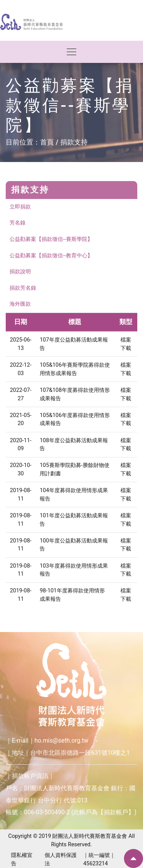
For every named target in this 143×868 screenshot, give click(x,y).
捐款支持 (74, 142)
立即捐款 (20, 207)
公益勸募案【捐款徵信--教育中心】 (51, 256)
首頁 (47, 142)
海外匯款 (20, 304)
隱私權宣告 (22, 859)
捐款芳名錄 (23, 288)
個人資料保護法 (61, 859)
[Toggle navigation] (71, 52)
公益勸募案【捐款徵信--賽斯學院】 (51, 239)
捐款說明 (20, 272)
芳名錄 (18, 223)
